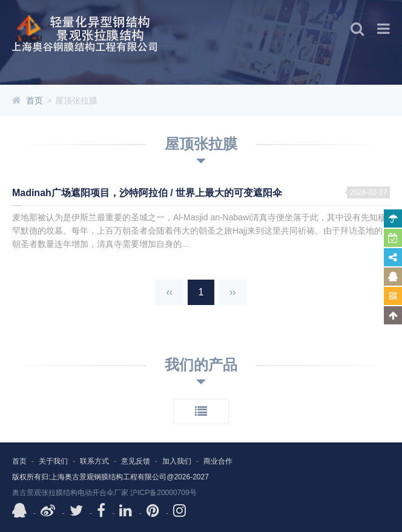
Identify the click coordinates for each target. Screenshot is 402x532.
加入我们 (177, 461)
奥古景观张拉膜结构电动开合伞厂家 (70, 493)
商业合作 (218, 461)
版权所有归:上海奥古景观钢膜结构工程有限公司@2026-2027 (110, 477)
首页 (35, 100)
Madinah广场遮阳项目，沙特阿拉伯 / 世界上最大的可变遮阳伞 (147, 193)
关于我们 (53, 461)
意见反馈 (136, 461)
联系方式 (94, 461)
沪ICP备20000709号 (163, 493)
